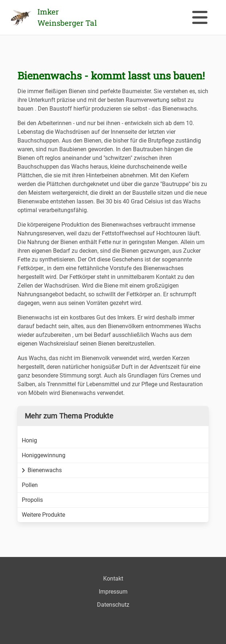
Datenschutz (113, 605)
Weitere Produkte (43, 515)
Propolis (32, 500)
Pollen (30, 485)
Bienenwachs (42, 470)
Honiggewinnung (44, 455)
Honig (29, 440)
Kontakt (113, 579)
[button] (200, 17)
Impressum (113, 592)
